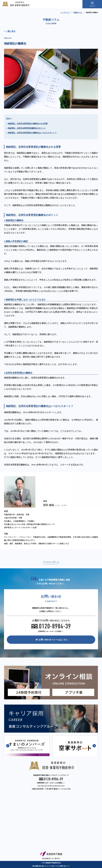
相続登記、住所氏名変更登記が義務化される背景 (28, 135)
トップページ (65, 12)
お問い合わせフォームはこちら (52, 640)
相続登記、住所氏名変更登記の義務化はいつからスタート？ (32, 144)
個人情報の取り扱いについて (41, 866)
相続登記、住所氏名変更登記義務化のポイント (27, 139)
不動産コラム (78, 12)
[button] (8, 746)
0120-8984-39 (51, 626)
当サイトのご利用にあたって (61, 866)
